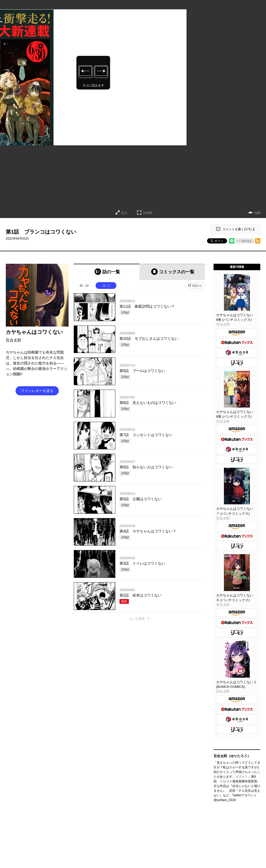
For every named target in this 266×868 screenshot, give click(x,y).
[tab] (107, 272)
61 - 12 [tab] (84, 286)
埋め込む (247, 241)
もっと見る (137, 619)
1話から (197, 286)
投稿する (139, 764)
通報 (196, 798)
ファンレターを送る (37, 391)
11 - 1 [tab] (106, 286)
